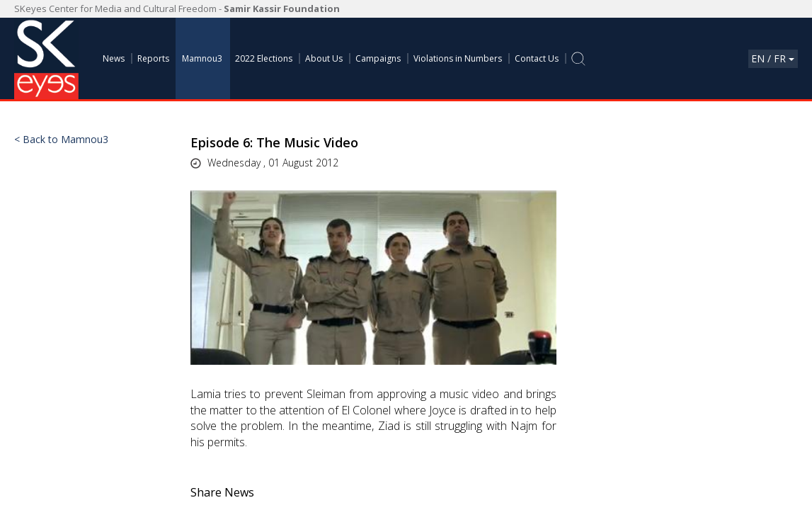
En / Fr (773, 58)
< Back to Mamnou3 (61, 140)
